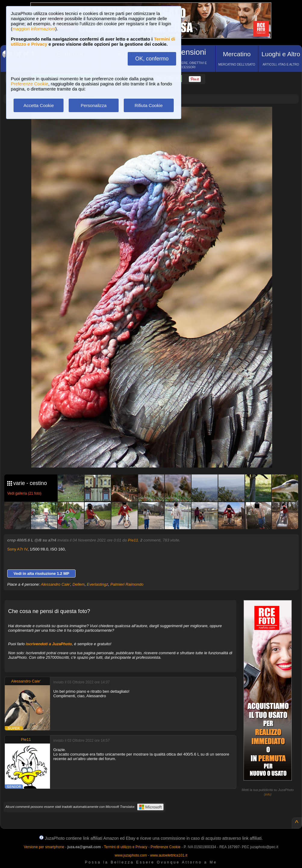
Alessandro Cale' (56, 584)
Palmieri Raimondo (127, 584)
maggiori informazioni (34, 29)
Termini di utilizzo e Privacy (126, 847)
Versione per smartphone (44, 847)
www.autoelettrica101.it (168, 855)
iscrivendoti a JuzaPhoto (49, 644)
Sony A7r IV (17, 549)
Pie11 (133, 540)
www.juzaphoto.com (131, 855)
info (268, 794)
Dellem (79, 584)
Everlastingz (97, 584)
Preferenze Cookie (30, 84)
